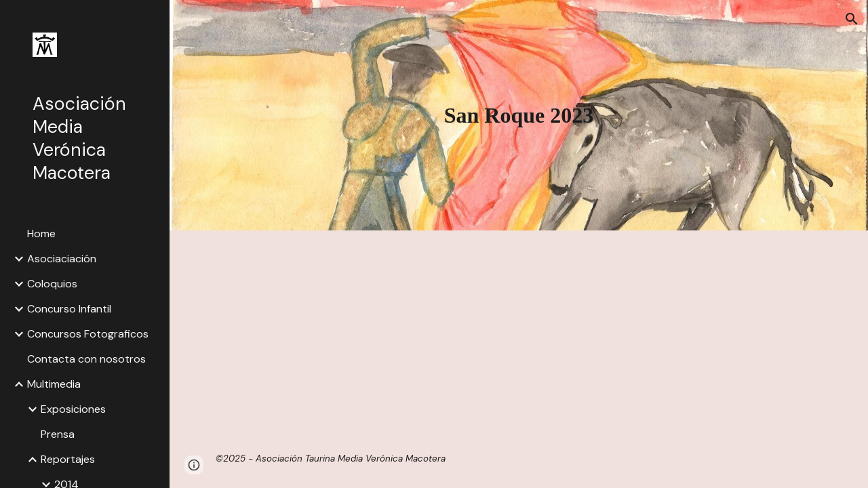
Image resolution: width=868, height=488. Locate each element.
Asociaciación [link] (62, 259)
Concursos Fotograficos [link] (88, 334)
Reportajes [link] (68, 459)
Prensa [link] (58, 434)
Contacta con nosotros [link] (86, 359)
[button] (852, 19)
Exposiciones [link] (73, 409)
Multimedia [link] (54, 384)
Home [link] (41, 233)
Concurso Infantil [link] (69, 309)
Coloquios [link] (52, 284)
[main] (518, 115)
